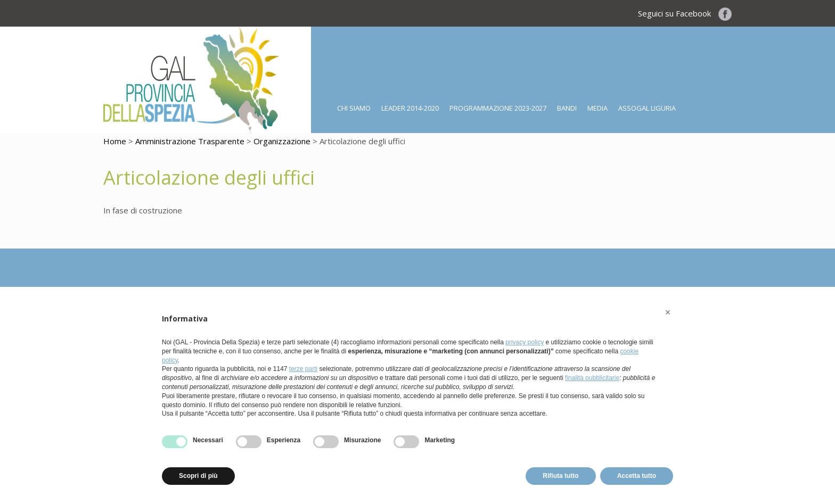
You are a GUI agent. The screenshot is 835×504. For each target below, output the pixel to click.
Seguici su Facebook (685, 13)
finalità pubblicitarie (592, 378)
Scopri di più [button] (198, 476)
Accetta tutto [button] (637, 476)
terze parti (303, 369)
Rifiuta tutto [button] (560, 476)
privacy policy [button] (525, 342)
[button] (668, 312)
